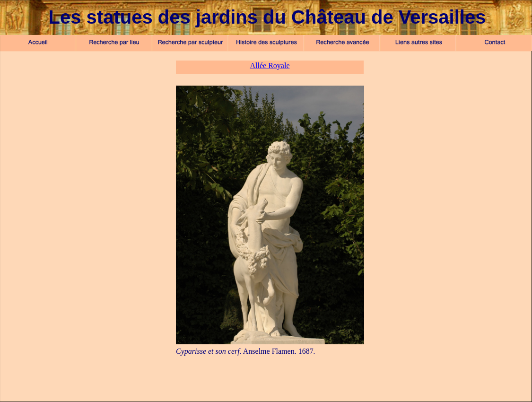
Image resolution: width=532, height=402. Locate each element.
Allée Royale (270, 66)
